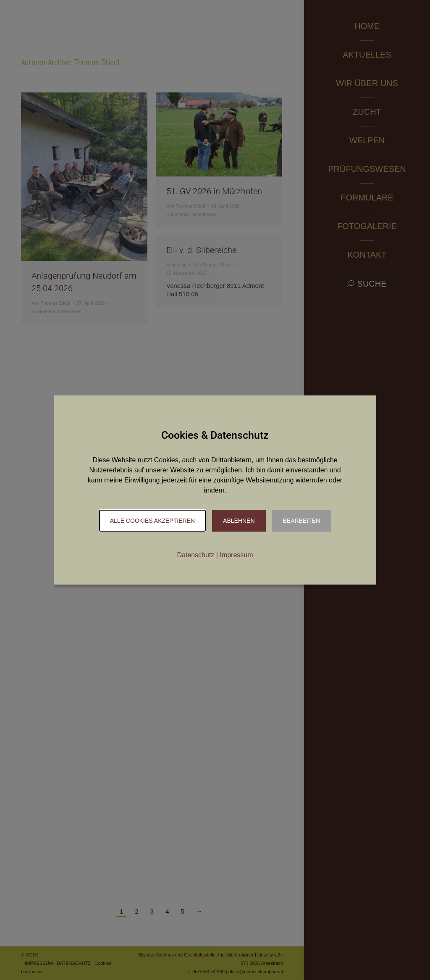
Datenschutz (195, 555)
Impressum (236, 555)
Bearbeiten (302, 521)
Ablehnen (239, 521)
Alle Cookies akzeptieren (152, 521)
